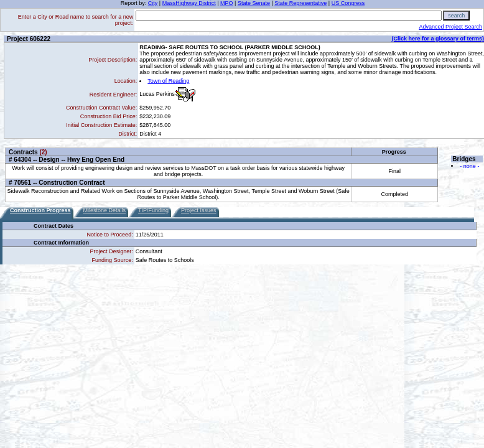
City (153, 3)
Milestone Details (105, 210)
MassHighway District (189, 3)
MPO (227, 3)
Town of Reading (168, 81)
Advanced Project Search (450, 27)
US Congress (348, 3)
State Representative (300, 3)
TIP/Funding (153, 210)
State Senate (254, 3)
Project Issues (199, 210)
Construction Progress (40, 210)
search (456, 16)
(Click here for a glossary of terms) (438, 39)
